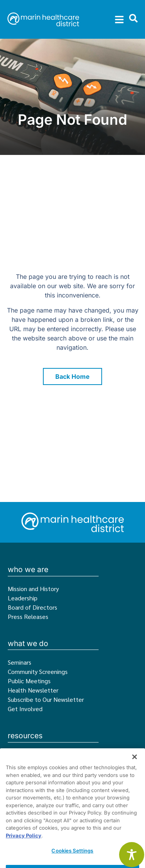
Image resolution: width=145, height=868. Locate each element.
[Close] (135, 764)
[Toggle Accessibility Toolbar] (132, 855)
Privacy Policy (24, 843)
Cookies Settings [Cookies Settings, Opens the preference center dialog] (72, 858)
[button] (119, 19)
